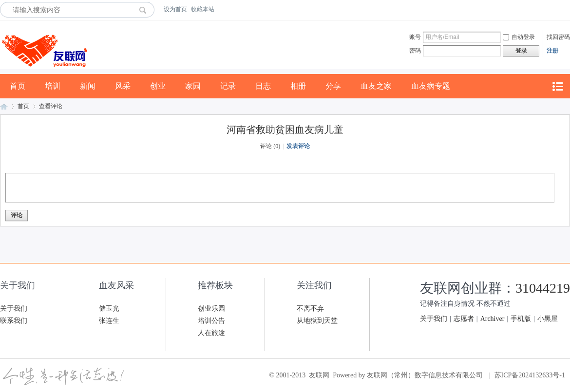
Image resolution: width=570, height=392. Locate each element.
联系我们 (14, 321)
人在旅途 (211, 333)
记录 (228, 86)
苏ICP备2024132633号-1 (530, 375)
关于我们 (14, 308)
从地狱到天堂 (317, 321)
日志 (263, 86)
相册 (298, 86)
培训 (53, 86)
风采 (123, 86)
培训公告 (211, 321)
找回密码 (558, 37)
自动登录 (519, 37)
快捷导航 (557, 86)
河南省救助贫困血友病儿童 (285, 130)
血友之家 (376, 86)
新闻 (88, 86)
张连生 (109, 321)
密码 (415, 51)
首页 (18, 86)
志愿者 (464, 319)
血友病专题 (431, 86)
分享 (333, 86)
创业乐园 (211, 308)
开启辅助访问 (568, 9)
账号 (415, 37)
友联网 (4, 106)
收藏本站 (203, 9)
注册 (552, 51)
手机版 (521, 319)
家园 (193, 86)
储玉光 (109, 308)
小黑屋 (548, 319)
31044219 (543, 288)
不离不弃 (310, 308)
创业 (158, 86)
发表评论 (298, 146)
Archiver (493, 319)
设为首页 (175, 9)
